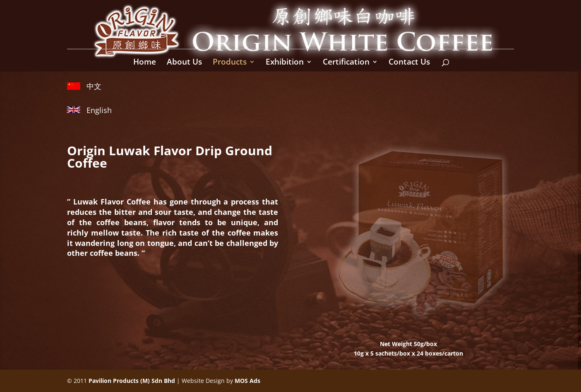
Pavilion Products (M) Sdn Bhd (132, 381)
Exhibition (285, 63)
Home (145, 63)
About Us (184, 63)
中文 (94, 86)
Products (230, 63)
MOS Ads (247, 381)
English (99, 110)
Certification (346, 63)
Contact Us (409, 63)
